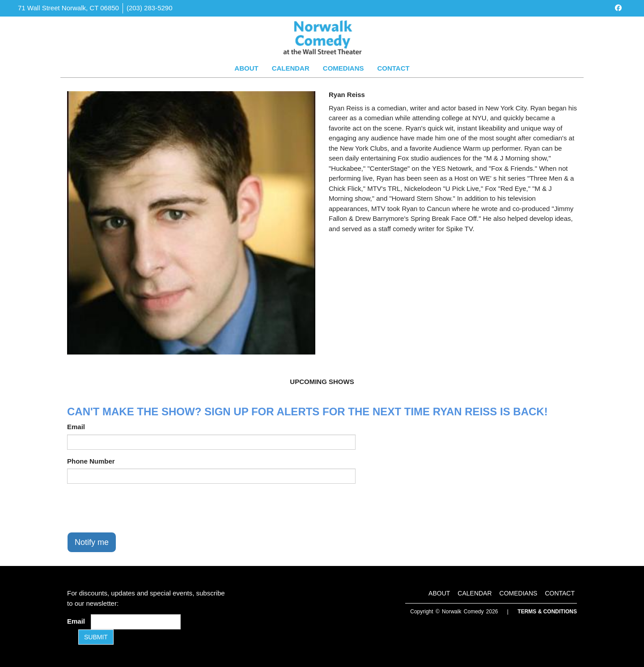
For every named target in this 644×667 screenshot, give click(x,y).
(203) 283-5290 (150, 8)
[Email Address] (136, 622)
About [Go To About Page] (246, 68)
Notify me (92, 542)
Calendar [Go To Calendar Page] (291, 68)
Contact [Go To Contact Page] (393, 68)
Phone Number (91, 461)
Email (76, 427)
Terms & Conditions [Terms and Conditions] (547, 612)
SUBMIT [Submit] (96, 637)
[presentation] (135, 508)
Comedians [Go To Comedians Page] (343, 68)
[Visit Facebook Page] (618, 8)
